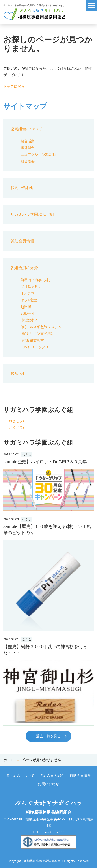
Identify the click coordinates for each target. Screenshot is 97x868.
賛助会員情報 (22, 241)
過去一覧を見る (48, 736)
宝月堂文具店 (31, 287)
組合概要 (28, 161)
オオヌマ (28, 293)
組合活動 (28, 141)
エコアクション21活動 (38, 155)
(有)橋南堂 (29, 300)
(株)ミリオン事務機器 (38, 334)
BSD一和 (28, 313)
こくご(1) (17, 428)
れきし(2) (17, 421)
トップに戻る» (15, 86)
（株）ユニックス (35, 347)
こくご (27, 639)
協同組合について (26, 129)
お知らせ (18, 373)
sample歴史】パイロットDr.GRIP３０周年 (45, 462)
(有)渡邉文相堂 (32, 340)
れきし (27, 454)
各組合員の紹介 (24, 268)
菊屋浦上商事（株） (36, 280)
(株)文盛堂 (29, 320)
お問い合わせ (22, 188)
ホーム (9, 760)
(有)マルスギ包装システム (41, 327)
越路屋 (26, 307)
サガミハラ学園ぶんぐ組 (32, 214)
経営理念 (28, 148)
